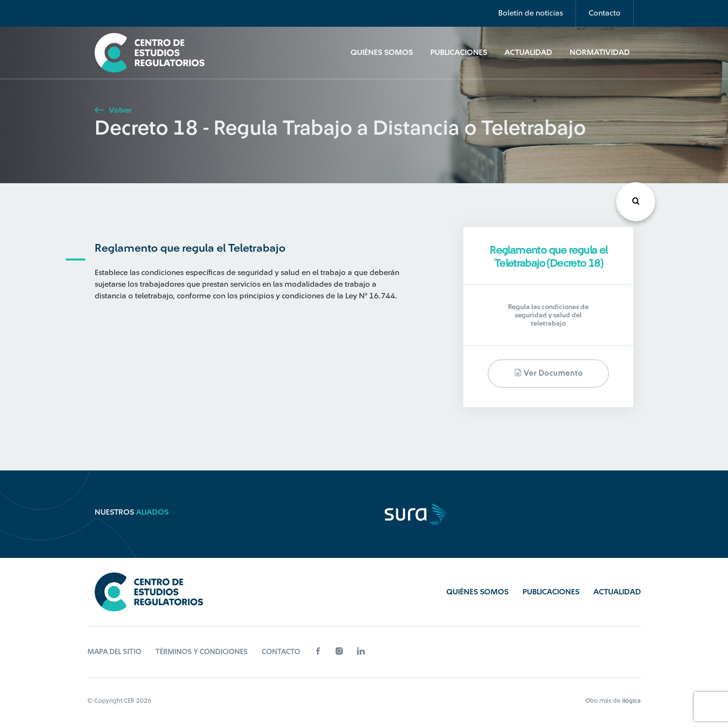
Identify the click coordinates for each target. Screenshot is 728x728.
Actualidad (528, 52)
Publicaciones (459, 52)
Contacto (605, 13)
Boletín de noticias (531, 13)
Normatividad (600, 52)
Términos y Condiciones (202, 652)
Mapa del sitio (114, 652)
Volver (113, 110)
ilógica (631, 701)
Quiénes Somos (382, 52)
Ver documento (549, 373)
